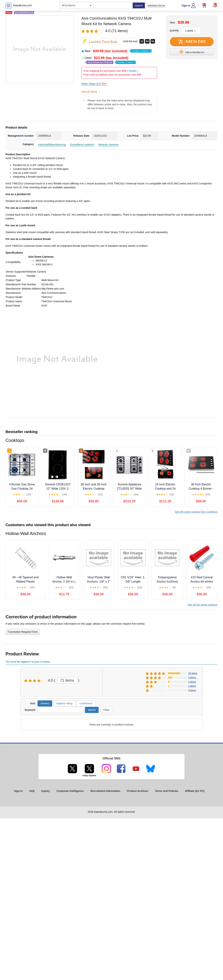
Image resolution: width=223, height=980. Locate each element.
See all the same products (203, 605)
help (32, 791)
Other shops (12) (95, 84)
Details (132, 71)
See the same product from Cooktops (196, 512)
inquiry (46, 791)
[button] (215, 5)
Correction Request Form (23, 631)
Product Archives (138, 791)
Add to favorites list (192, 52)
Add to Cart (192, 42)
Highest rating (65, 703)
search (139, 6)
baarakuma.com (22, 5)
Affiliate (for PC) (195, 791)
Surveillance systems (82, 145)
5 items (192, 677)
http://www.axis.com (53, 289)
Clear (106, 710)
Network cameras (108, 145)
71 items (67, 680)
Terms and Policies (167, 791)
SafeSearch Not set (156, 5)
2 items (192, 682)
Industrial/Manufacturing (52, 145)
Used (110, 60)
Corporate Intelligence (70, 791)
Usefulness (86, 703)
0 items (192, 690)
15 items (193, 673)
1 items (192, 686)
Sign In (186, 6)
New (118, 51)
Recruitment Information (105, 791)
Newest (45, 703)
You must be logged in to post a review (28, 662)
